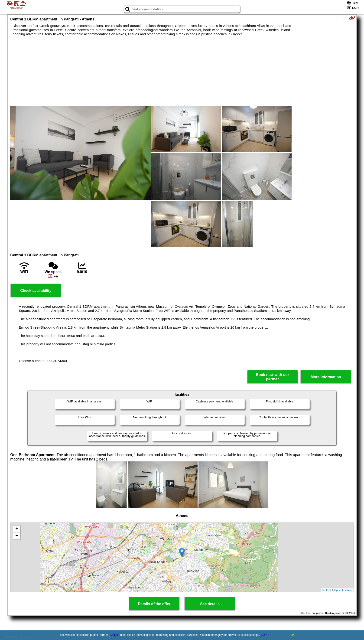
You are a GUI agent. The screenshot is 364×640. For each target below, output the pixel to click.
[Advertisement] (182, 71)
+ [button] (17, 529)
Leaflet (326, 590)
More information (326, 377)
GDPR (265, 635)
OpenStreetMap (343, 590)
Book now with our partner (272, 377)
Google (114, 635)
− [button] (17, 536)
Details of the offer (154, 604)
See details (210, 604)
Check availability (36, 291)
